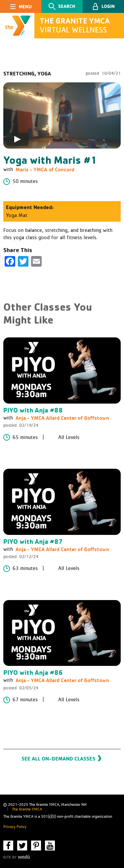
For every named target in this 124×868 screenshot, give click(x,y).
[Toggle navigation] (21, 6)
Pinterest (36, 846)
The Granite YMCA (27, 809)
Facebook (8, 846)
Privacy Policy (15, 827)
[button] (103, 6)
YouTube (50, 846)
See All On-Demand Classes (58, 759)
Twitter (22, 846)
